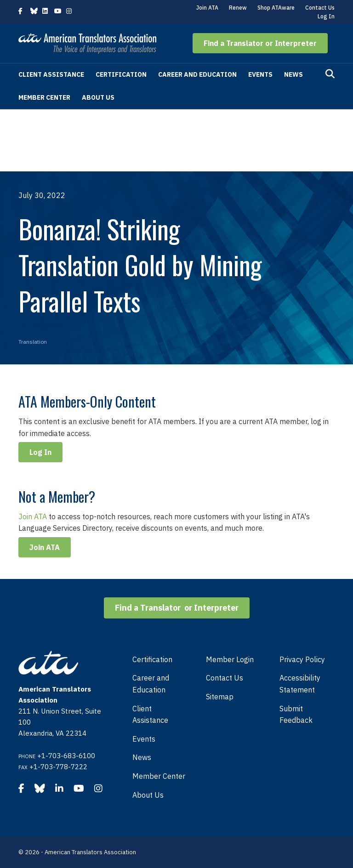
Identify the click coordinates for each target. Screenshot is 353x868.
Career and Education (197, 74)
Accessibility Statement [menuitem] (300, 684)
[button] (260, 43)
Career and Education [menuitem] (151, 684)
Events (260, 74)
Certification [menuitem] (152, 659)
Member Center (44, 97)
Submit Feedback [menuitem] (296, 715)
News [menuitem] (142, 757)
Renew (238, 8)
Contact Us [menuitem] (225, 678)
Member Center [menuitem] (159, 776)
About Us (98, 97)
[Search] (330, 74)
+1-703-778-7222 (58, 767)
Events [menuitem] (144, 739)
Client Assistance (51, 74)
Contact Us (320, 8)
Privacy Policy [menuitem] (302, 659)
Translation (33, 342)
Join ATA (207, 8)
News (293, 74)
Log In (326, 16)
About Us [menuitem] (148, 795)
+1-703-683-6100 (66, 756)
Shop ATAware (276, 8)
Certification (121, 74)
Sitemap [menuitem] (220, 697)
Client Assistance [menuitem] (150, 715)
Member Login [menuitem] (230, 659)
